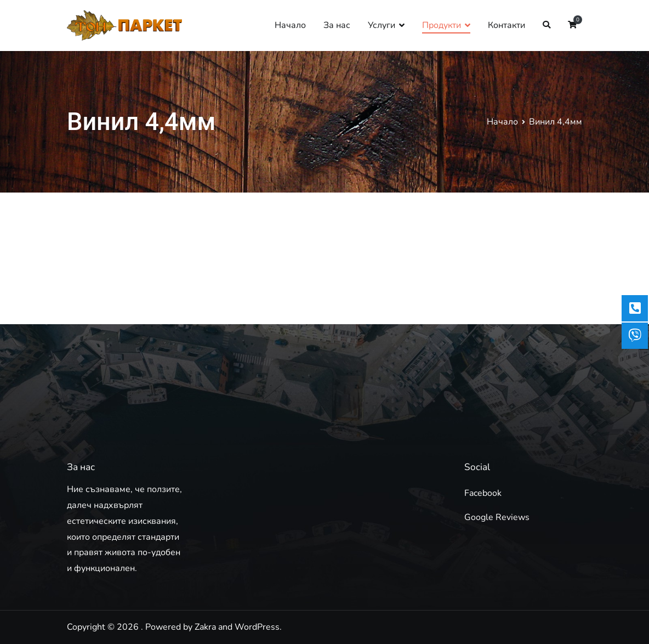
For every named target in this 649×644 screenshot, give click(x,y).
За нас (337, 25)
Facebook (483, 493)
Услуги (382, 25)
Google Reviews (497, 517)
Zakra (205, 627)
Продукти (442, 25)
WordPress (257, 627)
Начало (290, 25)
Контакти (506, 25)
